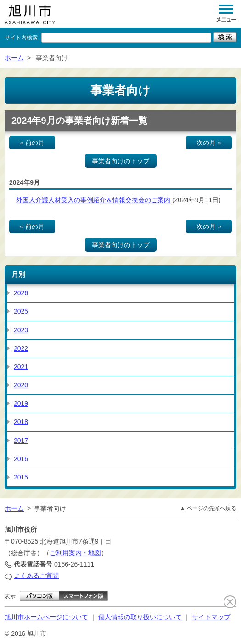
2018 (21, 422)
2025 (21, 311)
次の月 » (209, 143)
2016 (21, 459)
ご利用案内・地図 (75, 553)
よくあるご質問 (36, 576)
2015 (21, 477)
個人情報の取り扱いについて (140, 617)
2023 (21, 330)
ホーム (14, 58)
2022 (21, 348)
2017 (21, 440)
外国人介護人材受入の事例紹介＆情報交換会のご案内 (93, 200)
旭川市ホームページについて (46, 617)
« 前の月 (32, 143)
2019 (21, 403)
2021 (21, 367)
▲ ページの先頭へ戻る (208, 508)
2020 (21, 385)
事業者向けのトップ (121, 161)
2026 (21, 293)
